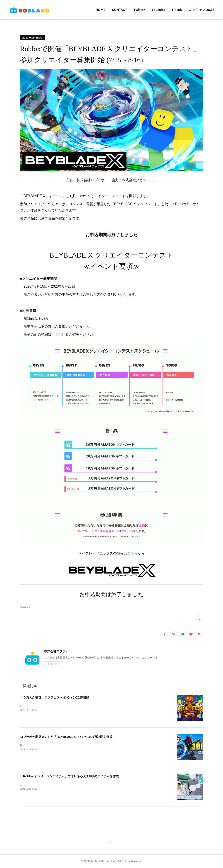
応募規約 (58, 334)
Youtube (158, 10)
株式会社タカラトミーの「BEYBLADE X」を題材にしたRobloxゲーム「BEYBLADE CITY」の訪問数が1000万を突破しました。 (95, 745)
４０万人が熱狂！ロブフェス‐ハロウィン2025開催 (54, 697)
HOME (101, 10)
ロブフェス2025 (201, 10)
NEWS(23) (25, 607)
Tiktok (177, 10)
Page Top (111, 844)
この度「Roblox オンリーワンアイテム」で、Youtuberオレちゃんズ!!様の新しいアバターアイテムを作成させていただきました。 (96, 785)
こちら (132, 553)
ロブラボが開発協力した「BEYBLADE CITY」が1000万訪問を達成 (66, 737)
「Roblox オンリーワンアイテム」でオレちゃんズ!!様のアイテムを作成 (69, 776)
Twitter (139, 10)
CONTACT (119, 10)
